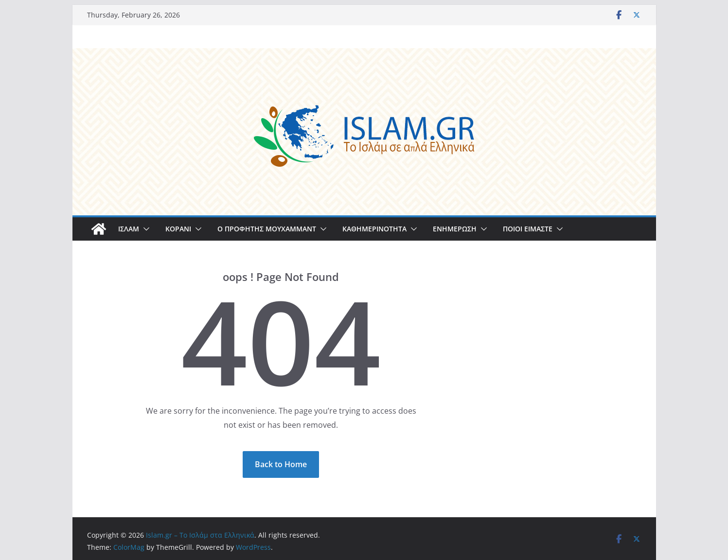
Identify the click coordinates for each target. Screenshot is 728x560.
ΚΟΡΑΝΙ (178, 229)
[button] (144, 229)
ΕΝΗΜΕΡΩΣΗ (455, 229)
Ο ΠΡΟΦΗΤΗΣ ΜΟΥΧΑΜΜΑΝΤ (267, 229)
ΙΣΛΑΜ (129, 229)
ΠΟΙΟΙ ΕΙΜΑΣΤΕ (528, 229)
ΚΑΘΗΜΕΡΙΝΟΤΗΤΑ (374, 229)
